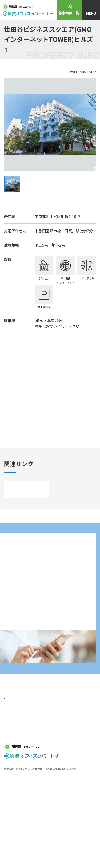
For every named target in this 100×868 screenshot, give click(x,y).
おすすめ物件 (15, 796)
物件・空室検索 (50, 796)
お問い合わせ (14, 813)
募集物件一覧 (69, 13)
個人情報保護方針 (47, 813)
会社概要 (77, 813)
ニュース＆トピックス (56, 784)
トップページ (15, 784)
